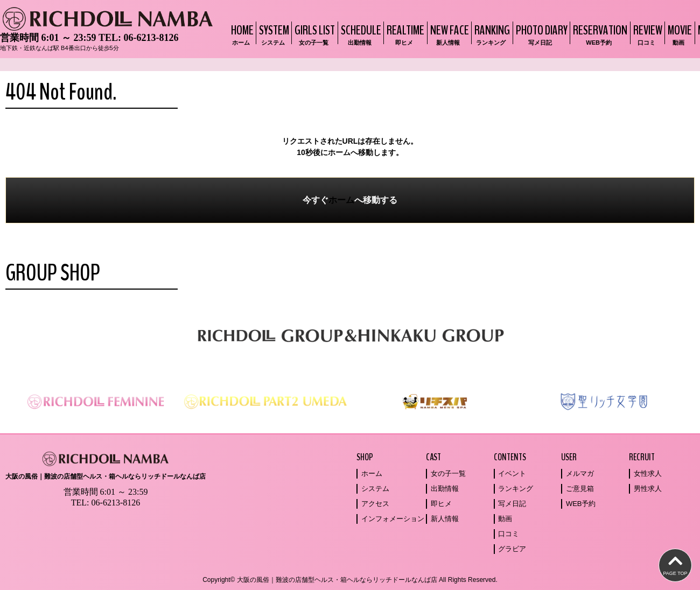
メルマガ (580, 473)
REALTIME (404, 34)
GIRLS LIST (313, 34)
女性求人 (648, 473)
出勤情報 (445, 489)
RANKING (491, 34)
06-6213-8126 (151, 38)
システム (375, 489)
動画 (505, 519)
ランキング (516, 489)
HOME (241, 34)
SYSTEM (273, 34)
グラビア (512, 549)
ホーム (341, 200)
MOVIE (678, 34)
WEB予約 (581, 504)
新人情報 (445, 519)
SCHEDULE (360, 34)
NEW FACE (448, 34)
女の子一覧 (448, 473)
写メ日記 (512, 504)
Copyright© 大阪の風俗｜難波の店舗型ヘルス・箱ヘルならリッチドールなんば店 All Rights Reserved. (350, 580)
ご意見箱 (580, 489)
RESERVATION (599, 34)
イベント (512, 473)
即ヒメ (441, 504)
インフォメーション (393, 519)
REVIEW (646, 34)
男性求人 (648, 489)
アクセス (375, 504)
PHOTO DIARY (540, 34)
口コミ (509, 534)
